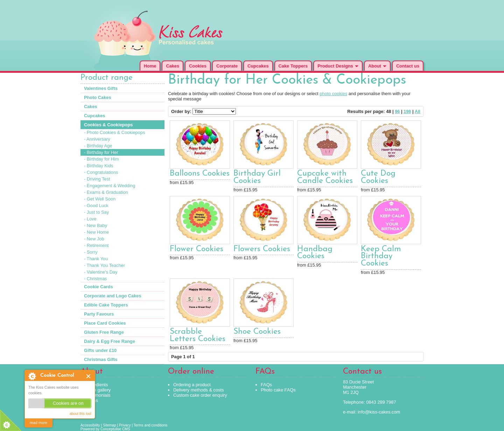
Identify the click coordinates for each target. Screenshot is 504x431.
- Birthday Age (98, 146)
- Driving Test (97, 179)
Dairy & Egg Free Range (110, 341)
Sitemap (110, 425)
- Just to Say (96, 212)
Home (150, 66)
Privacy (125, 425)
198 (407, 111)
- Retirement (96, 245)
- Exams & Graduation (106, 192)
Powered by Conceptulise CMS (105, 429)
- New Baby (96, 225)
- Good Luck (96, 206)
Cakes (173, 66)
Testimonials (98, 395)
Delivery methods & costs (198, 390)
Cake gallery (98, 390)
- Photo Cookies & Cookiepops (114, 132)
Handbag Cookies (315, 253)
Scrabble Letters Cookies (198, 335)
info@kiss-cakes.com (379, 412)
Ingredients (97, 385)
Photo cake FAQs (278, 390)
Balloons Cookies (200, 174)
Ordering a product (192, 385)
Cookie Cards (99, 287)
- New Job (94, 239)
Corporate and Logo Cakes (113, 296)
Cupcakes (258, 66)
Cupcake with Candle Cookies (325, 177)
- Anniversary (97, 139)
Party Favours (99, 314)
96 (397, 111)
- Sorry (91, 252)
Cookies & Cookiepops (108, 125)
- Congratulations (101, 172)
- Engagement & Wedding (110, 186)
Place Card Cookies (105, 323)
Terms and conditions (151, 425)
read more (38, 423)
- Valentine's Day (101, 272)
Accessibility (90, 425)
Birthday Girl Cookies (257, 177)
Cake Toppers (293, 66)
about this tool (80, 414)
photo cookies (333, 94)
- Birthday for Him (101, 159)
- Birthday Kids (99, 166)
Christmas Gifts (101, 359)
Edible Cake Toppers (106, 305)
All (418, 111)
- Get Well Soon (100, 199)
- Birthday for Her (101, 152)
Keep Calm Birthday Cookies (381, 256)
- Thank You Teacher (104, 265)
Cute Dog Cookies (378, 177)
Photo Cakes (98, 97)
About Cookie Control (32, 376)
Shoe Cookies (257, 332)
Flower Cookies (197, 249)
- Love (90, 219)
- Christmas (95, 279)
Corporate (227, 66)
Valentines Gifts (101, 88)
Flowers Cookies (262, 249)
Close (89, 376)
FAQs (266, 385)
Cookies (198, 66)
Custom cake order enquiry (200, 395)
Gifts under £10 (100, 350)
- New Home (96, 232)
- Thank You (96, 259)
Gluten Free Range (104, 332)
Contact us (408, 66)
